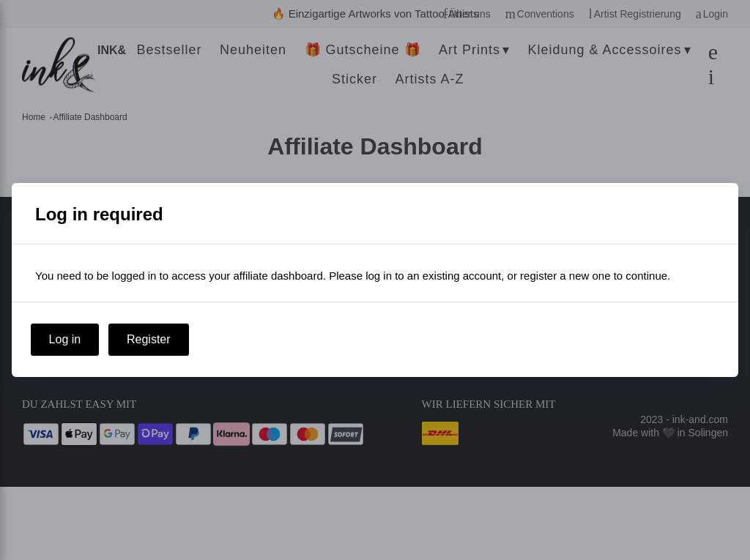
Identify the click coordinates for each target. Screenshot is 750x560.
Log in (65, 339)
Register (149, 339)
